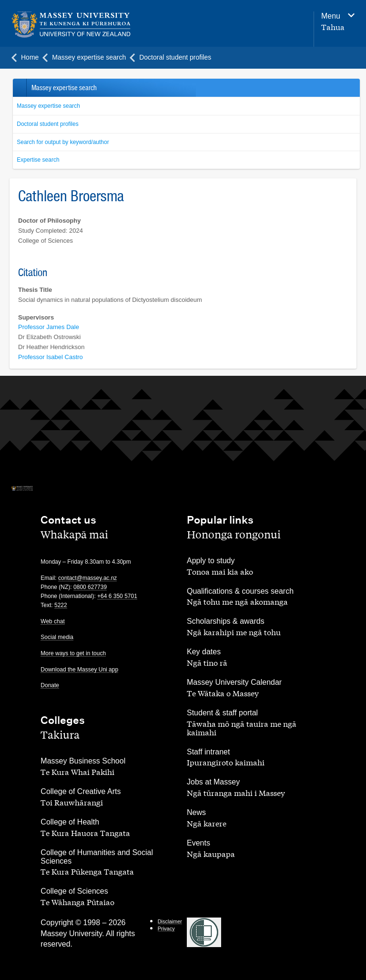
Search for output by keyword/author (63, 142)
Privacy (166, 928)
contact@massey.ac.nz (87, 578)
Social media (57, 637)
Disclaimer (170, 921)
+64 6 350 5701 (117, 596)
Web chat (52, 621)
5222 (61, 605)
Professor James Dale (49, 327)
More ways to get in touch (73, 653)
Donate (50, 685)
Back (19, 88)
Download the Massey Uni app (79, 670)
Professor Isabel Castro (51, 357)
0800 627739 (90, 587)
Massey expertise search (48, 106)
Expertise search (38, 160)
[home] (71, 25)
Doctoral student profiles (47, 124)
